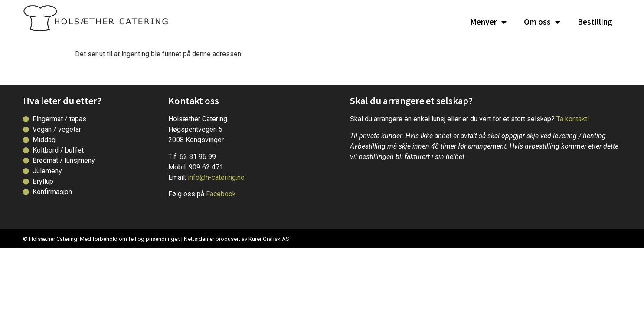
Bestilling (595, 22)
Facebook (221, 194)
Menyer (488, 22)
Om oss (542, 22)
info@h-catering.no (216, 177)
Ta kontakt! (573, 119)
